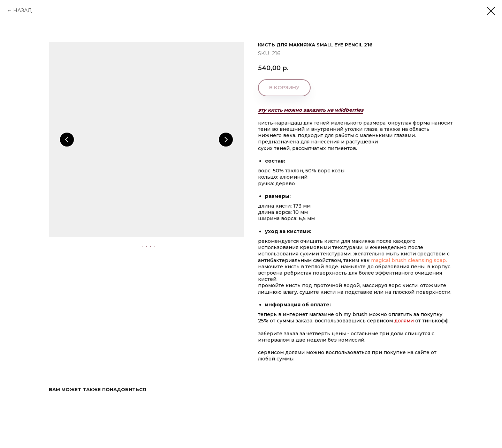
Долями (405, 321)
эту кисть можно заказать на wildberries (311, 110)
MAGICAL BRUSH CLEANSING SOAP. (410, 260)
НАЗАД (22, 10)
